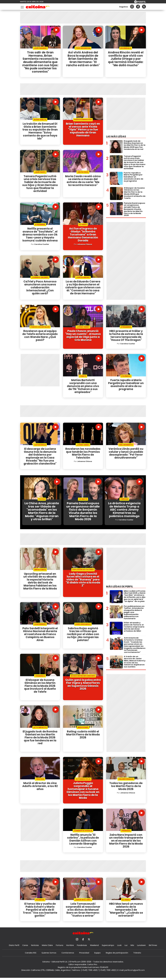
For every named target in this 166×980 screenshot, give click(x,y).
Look (119, 947)
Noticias (35, 947)
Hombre (70, 947)
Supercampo (108, 947)
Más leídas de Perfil (120, 588)
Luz (126, 947)
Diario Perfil (14, 947)
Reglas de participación (117, 955)
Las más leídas (116, 137)
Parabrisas (82, 947)
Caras (25, 947)
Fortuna (60, 947)
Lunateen (141, 947)
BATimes (153, 947)
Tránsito (137, 955)
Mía (132, 947)
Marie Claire (47, 947)
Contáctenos (68, 955)
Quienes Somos (49, 955)
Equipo (97, 955)
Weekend (94, 947)
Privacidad (84, 955)
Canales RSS (31, 955)
